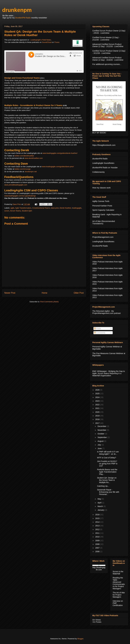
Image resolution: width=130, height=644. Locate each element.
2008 (98, 544)
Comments (100, 333)
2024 (98, 397)
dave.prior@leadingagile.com (16, 185)
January (101, 510)
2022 (98, 405)
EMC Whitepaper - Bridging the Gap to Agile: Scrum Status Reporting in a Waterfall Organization (109, 373)
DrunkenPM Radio (23, 18)
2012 (98, 529)
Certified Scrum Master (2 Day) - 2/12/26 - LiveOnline (106, 39)
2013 (98, 526)
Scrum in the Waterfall (118, 573)
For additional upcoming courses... (107, 64)
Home (45, 293)
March (100, 506)
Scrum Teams (16, 211)
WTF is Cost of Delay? (107, 458)
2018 (98, 419)
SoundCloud (47, 42)
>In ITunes (97, 622)
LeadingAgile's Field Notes (41, 40)
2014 (98, 522)
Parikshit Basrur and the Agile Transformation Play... (107, 472)
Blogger (80, 639)
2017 (98, 423)
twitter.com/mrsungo (23, 169)
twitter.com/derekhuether (24, 156)
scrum (7, 211)
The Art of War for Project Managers (119, 595)
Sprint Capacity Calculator (103, 210)
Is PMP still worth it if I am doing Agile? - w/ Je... (108, 453)
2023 (98, 401)
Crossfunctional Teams (41, 208)
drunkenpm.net (31, 172)
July (99, 445)
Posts (97, 328)
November (102, 430)
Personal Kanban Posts (102, 206)
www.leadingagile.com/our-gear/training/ (20, 196)
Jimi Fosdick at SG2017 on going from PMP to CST (107, 464)
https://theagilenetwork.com (104, 145)
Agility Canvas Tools (101, 201)
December (102, 426)
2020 (98, 412)
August (101, 441)
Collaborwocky (99, 172)
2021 (98, 408)
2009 (98, 541)
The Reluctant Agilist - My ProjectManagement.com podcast (107, 312)
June (100, 448)
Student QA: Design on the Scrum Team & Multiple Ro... (107, 480)
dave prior (55, 208)
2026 (98, 390)
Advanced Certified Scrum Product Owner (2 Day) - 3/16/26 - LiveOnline (108, 59)
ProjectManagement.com (103, 237)
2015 (98, 518)
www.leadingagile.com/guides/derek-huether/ (60, 153)
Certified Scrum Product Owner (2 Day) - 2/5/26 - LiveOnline (109, 32)
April (100, 503)
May (100, 499)
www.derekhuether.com (34, 158)
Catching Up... (103, 486)
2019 (98, 416)
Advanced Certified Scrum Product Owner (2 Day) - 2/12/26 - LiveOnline (108, 45)
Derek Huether (65, 208)
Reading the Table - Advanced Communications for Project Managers (119, 583)
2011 (98, 533)
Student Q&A (27, 211)
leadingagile (77, 208)
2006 (98, 551)
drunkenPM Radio (100, 159)
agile (12, 208)
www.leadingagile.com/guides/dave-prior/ (58, 167)
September (102, 437)
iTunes (57, 42)
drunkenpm (17, 10)
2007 (98, 548)
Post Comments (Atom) (49, 302)
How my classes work (101, 188)
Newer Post (10, 293)
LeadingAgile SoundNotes (103, 163)
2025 (98, 394)
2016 (98, 515)
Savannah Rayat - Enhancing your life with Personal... (108, 492)
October (101, 434)
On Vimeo (97, 620)
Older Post (79, 293)
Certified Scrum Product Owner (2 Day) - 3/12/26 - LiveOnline (109, 52)
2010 (98, 537)
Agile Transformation (23, 208)
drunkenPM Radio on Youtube (105, 168)
